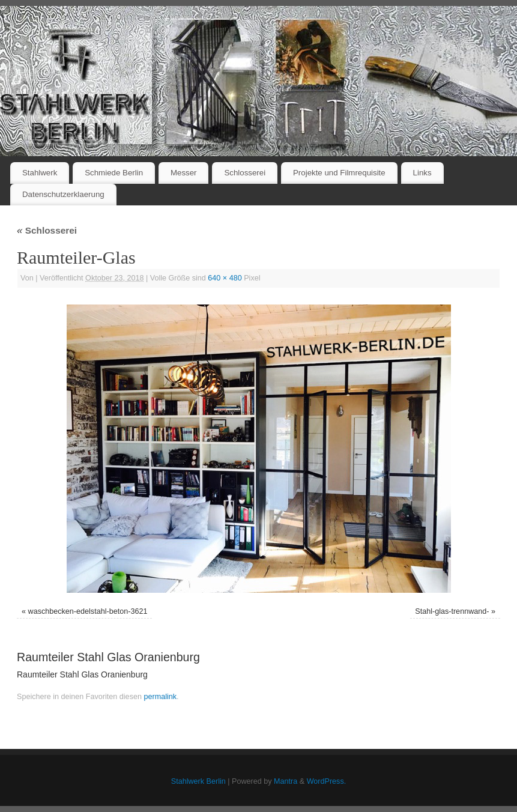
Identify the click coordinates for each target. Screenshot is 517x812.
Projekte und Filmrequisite (339, 173)
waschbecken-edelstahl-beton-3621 (88, 611)
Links (422, 173)
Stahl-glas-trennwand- (452, 611)
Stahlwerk (40, 173)
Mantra (286, 781)
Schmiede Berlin (114, 173)
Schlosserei (245, 173)
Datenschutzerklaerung (63, 194)
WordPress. (327, 781)
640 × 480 (225, 278)
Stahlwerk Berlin (198, 781)
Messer (184, 173)
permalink (160, 697)
